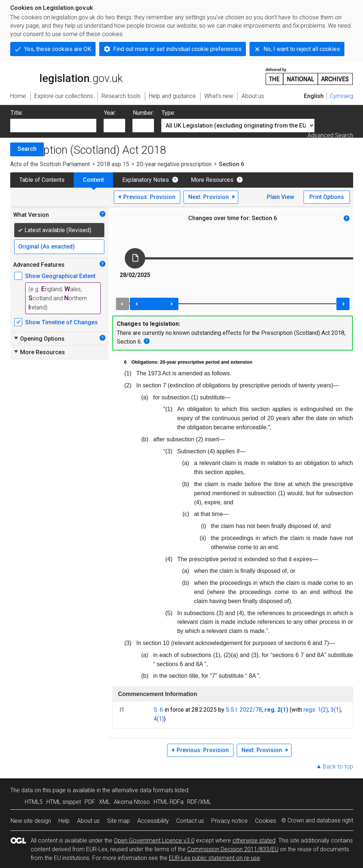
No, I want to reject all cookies (302, 49)
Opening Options (39, 339)
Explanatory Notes (146, 180)
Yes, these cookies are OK (58, 49)
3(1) (336, 710)
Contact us (190, 821)
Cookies (266, 821)
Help (64, 821)
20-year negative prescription (174, 164)
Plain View (280, 197)
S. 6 (158, 710)
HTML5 (34, 802)
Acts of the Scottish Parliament (50, 164)
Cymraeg (341, 96)
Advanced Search (330, 135)
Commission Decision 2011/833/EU (233, 849)
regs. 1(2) (316, 710)
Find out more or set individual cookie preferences (177, 49)
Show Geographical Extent (60, 276)
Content (93, 180)
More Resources (212, 180)
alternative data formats (142, 790)
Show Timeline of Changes (61, 322)
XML (105, 802)
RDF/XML (199, 802)
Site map (118, 821)
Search (27, 149)
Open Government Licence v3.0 (154, 840)
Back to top (338, 767)
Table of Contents (42, 180)
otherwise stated (254, 840)
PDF (90, 802)
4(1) (159, 719)
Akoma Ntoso (132, 802)
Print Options (327, 197)
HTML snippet (64, 802)
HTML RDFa (169, 802)
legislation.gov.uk (66, 76)
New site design (31, 821)
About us (88, 821)
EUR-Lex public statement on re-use (215, 858)
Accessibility (153, 821)
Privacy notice (229, 821)
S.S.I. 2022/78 (244, 710)
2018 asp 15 (113, 164)
